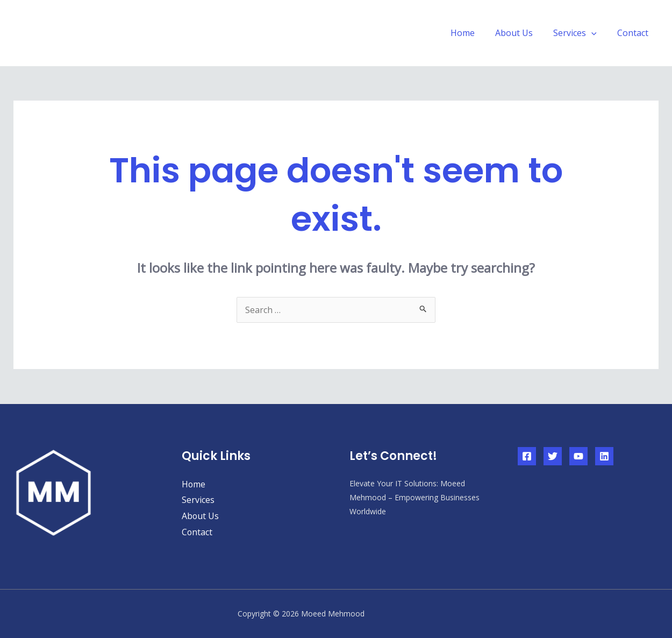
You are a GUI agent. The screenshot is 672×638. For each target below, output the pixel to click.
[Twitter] (553, 456)
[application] (596, 33)
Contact (634, 33)
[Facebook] (527, 456)
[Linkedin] (604, 456)
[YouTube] (578, 456)
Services (580, 33)
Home (474, 33)
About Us (522, 33)
